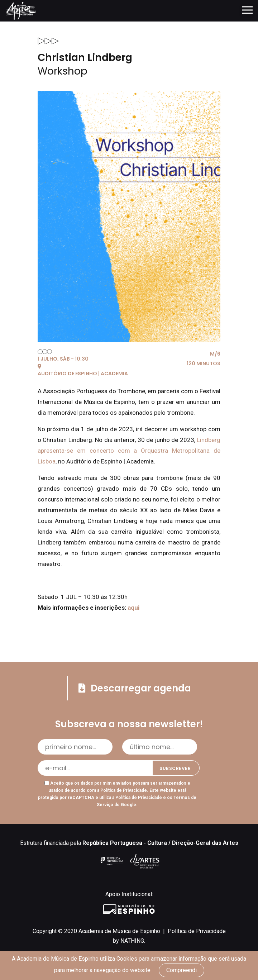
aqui (134, 608)
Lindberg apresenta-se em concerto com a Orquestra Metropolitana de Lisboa (129, 451)
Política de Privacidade (124, 790)
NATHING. (133, 941)
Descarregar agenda (135, 688)
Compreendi (181, 970)
